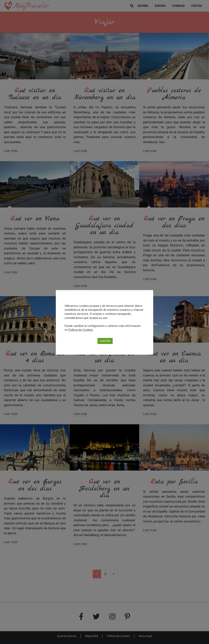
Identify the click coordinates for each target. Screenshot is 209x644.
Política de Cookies (81, 330)
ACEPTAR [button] (105, 341)
